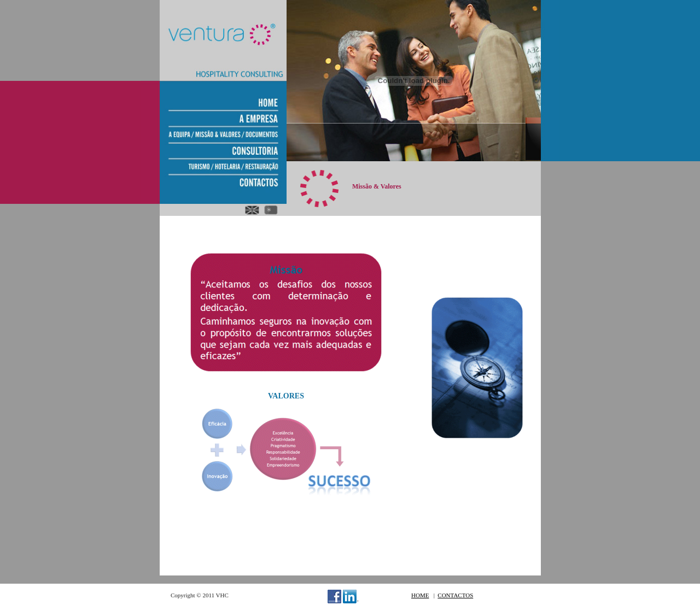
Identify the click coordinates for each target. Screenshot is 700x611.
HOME (420, 595)
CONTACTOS (455, 595)
